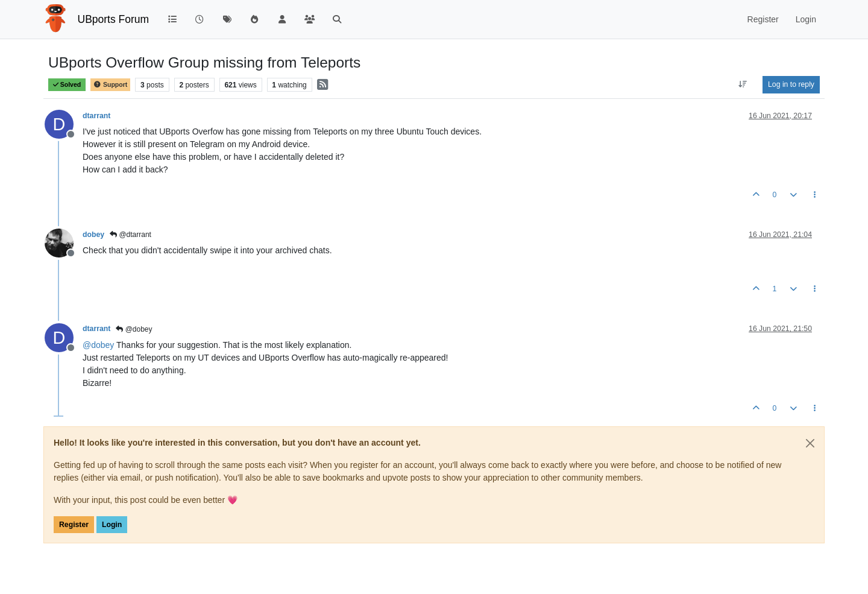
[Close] (810, 443)
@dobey (134, 329)
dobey (93, 235)
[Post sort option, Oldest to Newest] (743, 84)
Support (110, 85)
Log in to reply (791, 84)
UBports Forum (114, 19)
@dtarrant (131, 235)
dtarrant (96, 116)
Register (74, 525)
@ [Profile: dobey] (98, 345)
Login (112, 525)
